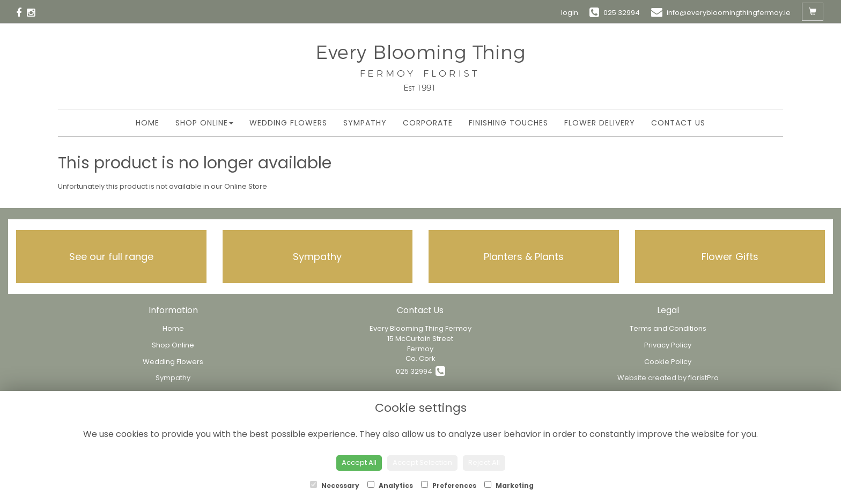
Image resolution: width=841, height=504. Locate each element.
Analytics (390, 486)
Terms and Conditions (668, 328)
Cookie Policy (668, 362)
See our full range (111, 257)
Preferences (449, 486)
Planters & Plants (524, 257)
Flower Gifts (730, 257)
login (570, 13)
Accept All (359, 462)
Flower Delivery (600, 123)
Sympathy (365, 123)
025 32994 (420, 371)
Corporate (428, 123)
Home (147, 123)
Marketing (509, 486)
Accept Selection (422, 462)
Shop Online (204, 123)
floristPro (703, 378)
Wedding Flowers (288, 123)
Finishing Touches (508, 123)
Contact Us (678, 123)
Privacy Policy (668, 345)
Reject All (484, 462)
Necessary (335, 486)
